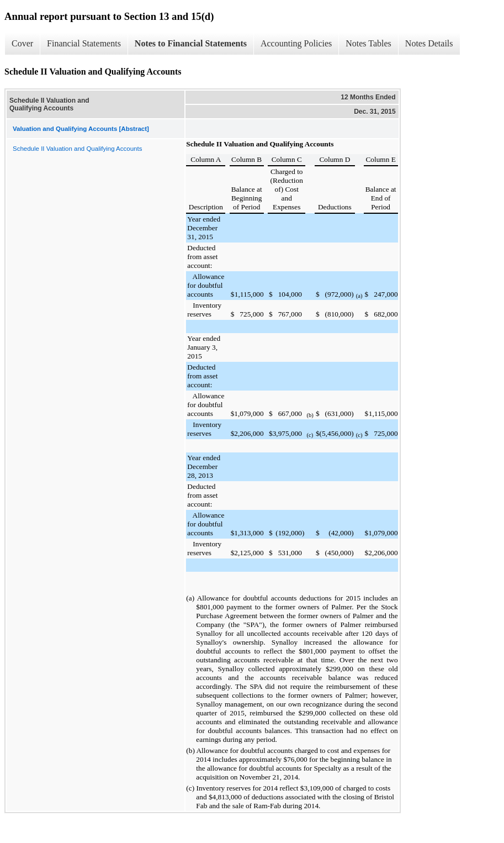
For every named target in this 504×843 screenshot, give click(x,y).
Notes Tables (368, 43)
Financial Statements (84, 43)
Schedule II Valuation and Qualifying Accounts (77, 149)
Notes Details (429, 43)
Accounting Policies (296, 43)
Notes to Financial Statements (191, 43)
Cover (22, 43)
